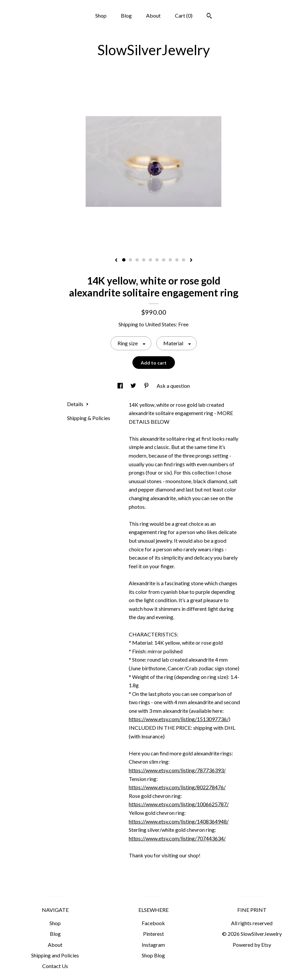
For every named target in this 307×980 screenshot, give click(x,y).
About (153, 15)
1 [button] (124, 260)
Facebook (153, 923)
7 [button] (164, 260)
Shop (101, 15)
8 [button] (170, 260)
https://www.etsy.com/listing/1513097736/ (179, 719)
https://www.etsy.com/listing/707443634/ (177, 838)
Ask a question (173, 386)
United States (160, 324)
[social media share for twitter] (134, 386)
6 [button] (157, 260)
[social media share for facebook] (121, 386)
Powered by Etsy (252, 945)
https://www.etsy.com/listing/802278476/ (177, 787)
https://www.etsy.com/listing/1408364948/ (179, 821)
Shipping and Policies (55, 955)
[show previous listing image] (116, 261)
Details (78, 404)
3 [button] (137, 260)
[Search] (209, 17)
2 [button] (130, 260)
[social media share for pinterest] (147, 386)
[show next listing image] (191, 261)
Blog (126, 15)
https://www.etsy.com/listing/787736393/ (177, 770)
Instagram (153, 945)
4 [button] (144, 260)
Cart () (184, 15)
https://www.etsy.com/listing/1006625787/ (179, 804)
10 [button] (184, 260)
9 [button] (177, 260)
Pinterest (153, 934)
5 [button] (150, 260)
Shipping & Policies (89, 418)
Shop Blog (153, 955)
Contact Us (55, 966)
